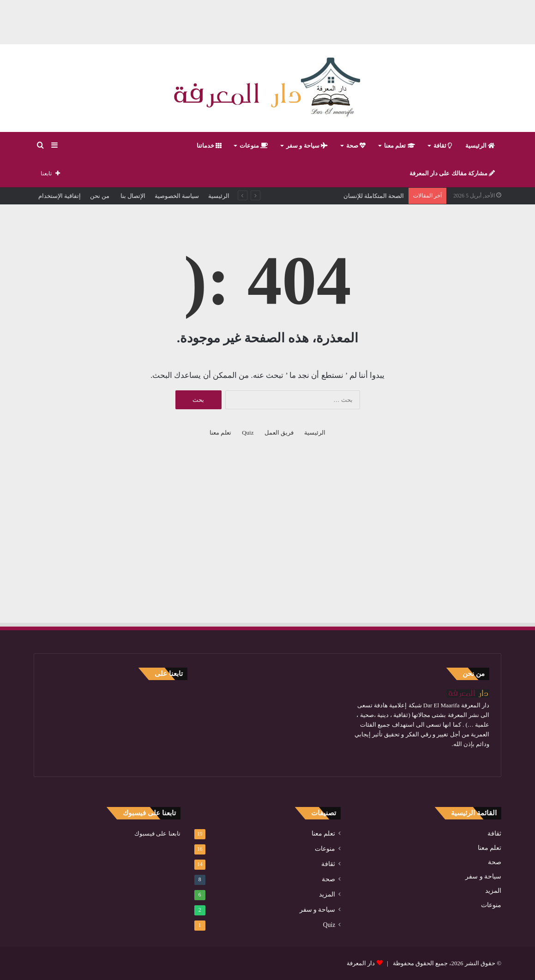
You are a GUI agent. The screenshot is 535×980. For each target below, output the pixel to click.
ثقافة (443, 146)
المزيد (493, 891)
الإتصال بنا (132, 196)
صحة (356, 146)
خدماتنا (209, 146)
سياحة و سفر (307, 146)
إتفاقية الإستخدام (60, 196)
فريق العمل (279, 433)
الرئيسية (480, 146)
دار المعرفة (361, 963)
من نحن (100, 196)
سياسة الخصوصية (177, 196)
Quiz (248, 433)
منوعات (254, 146)
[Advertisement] (268, 21)
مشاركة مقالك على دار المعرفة (452, 173)
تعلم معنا (400, 146)
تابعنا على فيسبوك (157, 834)
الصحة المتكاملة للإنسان (374, 196)
